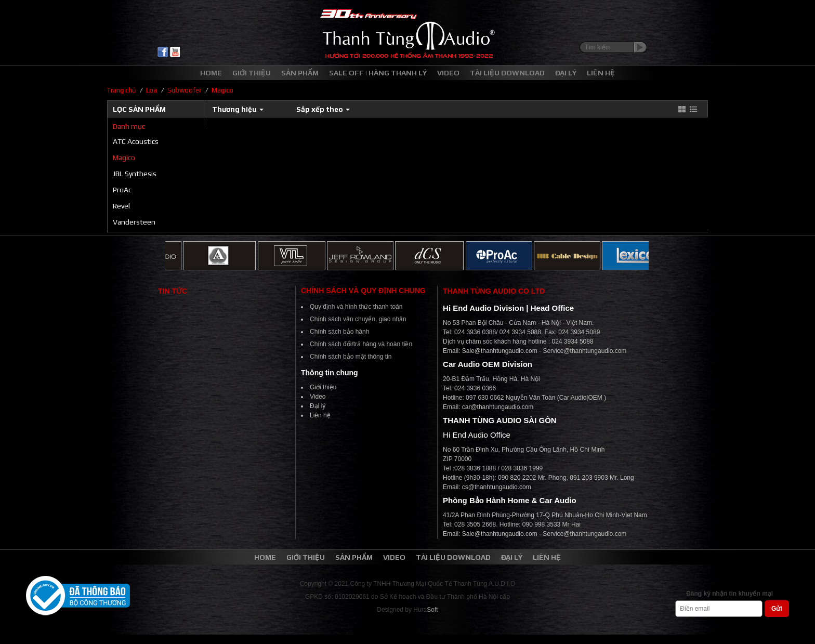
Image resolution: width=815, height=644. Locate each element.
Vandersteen (134, 222)
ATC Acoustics (136, 141)
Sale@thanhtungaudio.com (500, 351)
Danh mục (129, 126)
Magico (124, 157)
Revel (121, 206)
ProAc (122, 190)
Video (318, 397)
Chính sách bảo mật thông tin (351, 357)
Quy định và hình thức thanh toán (356, 307)
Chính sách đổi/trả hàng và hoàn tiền (361, 344)
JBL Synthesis (135, 174)
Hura (425, 610)
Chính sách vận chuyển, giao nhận (358, 319)
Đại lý (318, 406)
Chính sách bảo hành (339, 332)
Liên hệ (320, 415)
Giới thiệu (323, 387)
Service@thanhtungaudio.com (584, 351)
